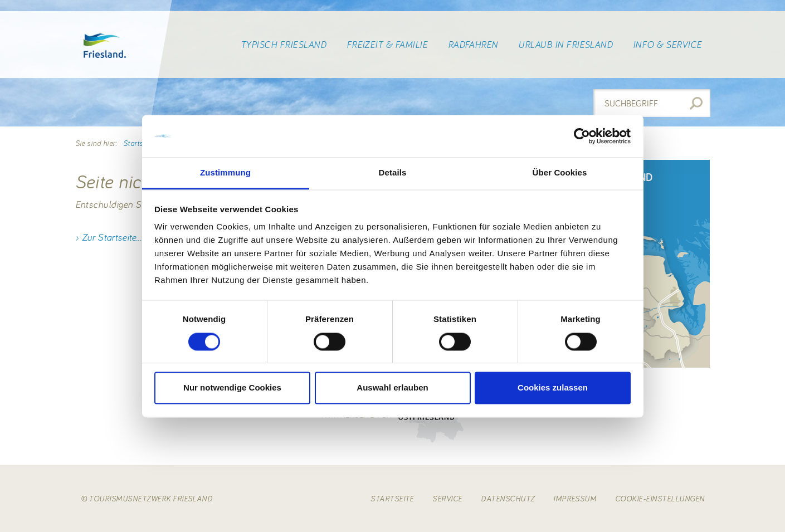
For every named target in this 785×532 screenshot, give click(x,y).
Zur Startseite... (112, 237)
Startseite (139, 143)
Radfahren (473, 45)
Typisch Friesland (283, 45)
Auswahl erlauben (392, 388)
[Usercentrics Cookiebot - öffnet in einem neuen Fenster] (582, 136)
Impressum (575, 499)
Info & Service (667, 45)
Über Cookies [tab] (560, 173)
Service (447, 499)
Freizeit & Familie (387, 45)
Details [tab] (393, 173)
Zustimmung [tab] (225, 173)
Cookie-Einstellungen (660, 499)
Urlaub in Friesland (565, 45)
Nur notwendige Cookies (232, 388)
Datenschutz (508, 499)
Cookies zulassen (553, 388)
